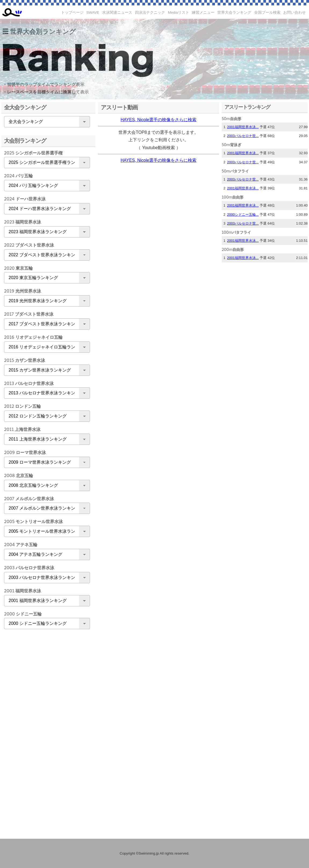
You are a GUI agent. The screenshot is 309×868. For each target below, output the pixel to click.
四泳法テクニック (150, 12)
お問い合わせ (294, 12)
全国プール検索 (267, 12)
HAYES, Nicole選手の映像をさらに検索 (159, 120)
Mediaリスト (179, 12)
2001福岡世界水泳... (243, 127)
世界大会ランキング (234, 12)
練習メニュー (203, 12)
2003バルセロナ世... (243, 136)
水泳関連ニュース (117, 12)
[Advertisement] (46, 718)
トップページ (72, 12)
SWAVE (93, 12)
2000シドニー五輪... (243, 215)
